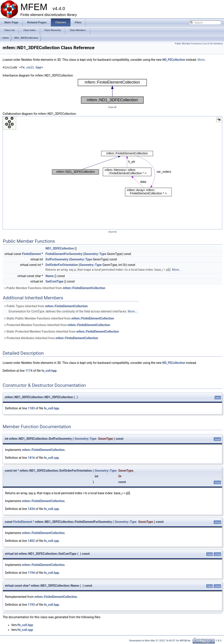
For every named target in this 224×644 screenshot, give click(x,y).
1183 (31, 408)
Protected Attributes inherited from (51, 338)
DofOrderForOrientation (62, 265)
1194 (31, 573)
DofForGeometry (57, 259)
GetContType (54, 281)
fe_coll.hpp (31, 67)
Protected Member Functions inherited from (57, 325)
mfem (6, 38)
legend (112, 107)
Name (50, 276)
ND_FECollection (174, 60)
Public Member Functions (188, 44)
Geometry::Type (95, 254)
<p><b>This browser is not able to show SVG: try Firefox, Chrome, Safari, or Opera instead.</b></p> (112, 91)
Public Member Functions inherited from (54, 288)
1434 (31, 509)
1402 (31, 541)
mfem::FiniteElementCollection (84, 288)
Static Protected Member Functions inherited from (61, 332)
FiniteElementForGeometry (64, 254)
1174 (29, 371)
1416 (31, 458)
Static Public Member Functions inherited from (59, 318)
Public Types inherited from (46, 306)
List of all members (213, 44)
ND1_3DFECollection (26, 38)
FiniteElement (31, 254)
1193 (31, 605)
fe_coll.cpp (51, 458)
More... (202, 60)
